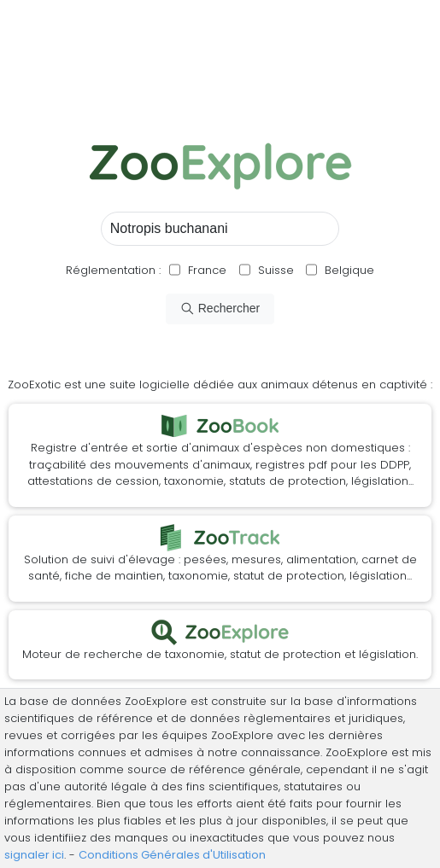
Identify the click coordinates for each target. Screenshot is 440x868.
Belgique (348, 270)
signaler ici (34, 855)
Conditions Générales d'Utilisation (172, 855)
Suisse (276, 270)
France (205, 270)
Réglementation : (113, 270)
